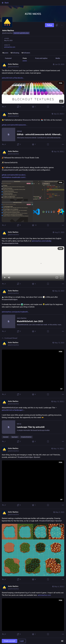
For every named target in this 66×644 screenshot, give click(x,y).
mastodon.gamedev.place (21, 33)
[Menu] (62, 25)
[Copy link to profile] (57, 25)
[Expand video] (57, 278)
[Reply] (4, 107)
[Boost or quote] (19, 107)
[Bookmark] (48, 107)
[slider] (33, 274)
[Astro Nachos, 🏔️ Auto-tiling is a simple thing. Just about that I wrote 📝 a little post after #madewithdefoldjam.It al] (33, 311)
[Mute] (9, 278)
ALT (61, 101)
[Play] (5, 278)
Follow (49, 25)
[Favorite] (34, 107)
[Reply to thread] (4, 394)
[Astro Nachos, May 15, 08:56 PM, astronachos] (33, 367)
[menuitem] (33, 264)
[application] (33, 370)
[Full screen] (61, 278)
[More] (63, 107)
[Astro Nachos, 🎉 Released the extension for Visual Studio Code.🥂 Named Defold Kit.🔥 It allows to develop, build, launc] (33, 189)
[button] (33, 264)
